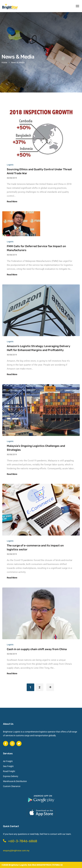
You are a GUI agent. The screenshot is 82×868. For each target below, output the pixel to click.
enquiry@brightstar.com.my (16, 851)
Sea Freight (8, 766)
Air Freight (8, 761)
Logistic (10, 165)
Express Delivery (11, 776)
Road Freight (9, 771)
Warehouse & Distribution (15, 781)
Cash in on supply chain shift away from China (37, 649)
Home (4, 62)
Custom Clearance (12, 786)
